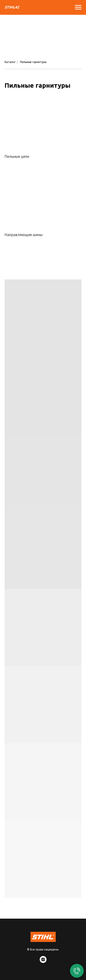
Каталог (10, 62)
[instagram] (43, 962)
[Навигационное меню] (78, 7)
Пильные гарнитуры (33, 62)
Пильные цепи (17, 156)
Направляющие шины (24, 235)
